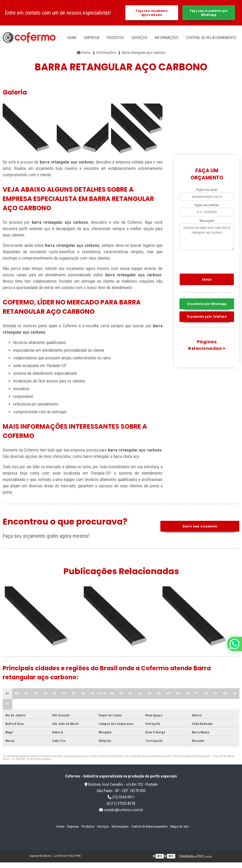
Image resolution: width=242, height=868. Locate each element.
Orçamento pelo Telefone (207, 317)
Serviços (139, 38)
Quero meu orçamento (200, 526)
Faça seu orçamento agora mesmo (152, 13)
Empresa (92, 38)
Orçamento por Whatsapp (207, 304)
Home (72, 38)
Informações (167, 38)
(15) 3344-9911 (121, 797)
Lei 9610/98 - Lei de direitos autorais (32, 759)
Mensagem (207, 221)
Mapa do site (179, 826)
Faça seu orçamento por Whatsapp (209, 13)
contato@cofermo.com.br (121, 810)
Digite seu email (207, 190)
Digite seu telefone (207, 205)
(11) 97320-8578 (121, 803)
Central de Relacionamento (211, 38)
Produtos (115, 38)
